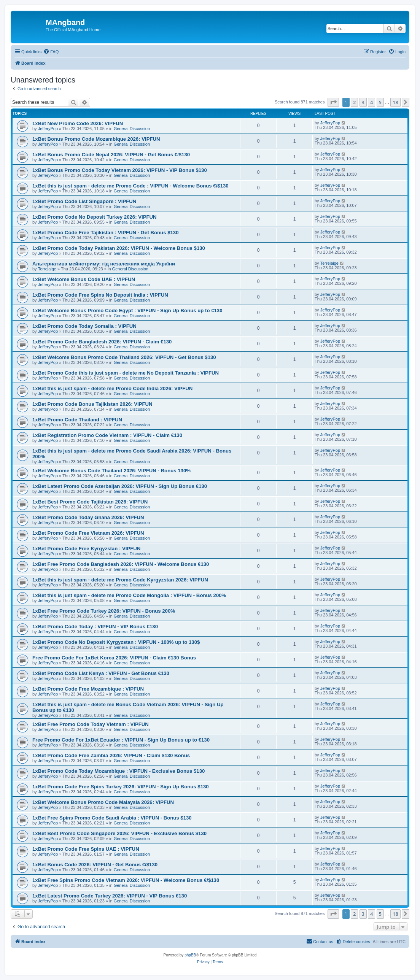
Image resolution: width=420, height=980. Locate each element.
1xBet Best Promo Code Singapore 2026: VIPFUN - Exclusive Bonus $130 (119, 833)
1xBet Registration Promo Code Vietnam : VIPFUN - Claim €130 (107, 435)
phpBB (190, 955)
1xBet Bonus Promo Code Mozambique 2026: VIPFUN (96, 139)
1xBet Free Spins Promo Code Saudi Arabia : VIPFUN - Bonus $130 (112, 818)
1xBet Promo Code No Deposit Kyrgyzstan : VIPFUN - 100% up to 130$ (116, 642)
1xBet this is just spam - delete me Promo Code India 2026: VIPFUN (112, 388)
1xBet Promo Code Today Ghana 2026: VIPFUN (88, 517)
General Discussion (132, 129)
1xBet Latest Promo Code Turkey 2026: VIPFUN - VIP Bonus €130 (110, 896)
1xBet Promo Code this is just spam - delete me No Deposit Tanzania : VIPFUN (126, 373)
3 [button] (363, 102)
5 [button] (380, 102)
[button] (333, 102)
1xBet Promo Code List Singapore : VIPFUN (84, 201)
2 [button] (354, 102)
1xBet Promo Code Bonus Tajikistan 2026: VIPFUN (92, 404)
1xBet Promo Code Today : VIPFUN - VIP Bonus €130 (95, 627)
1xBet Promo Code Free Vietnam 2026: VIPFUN (88, 533)
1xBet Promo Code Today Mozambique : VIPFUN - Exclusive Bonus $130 (119, 771)
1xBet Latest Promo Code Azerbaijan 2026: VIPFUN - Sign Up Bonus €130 (120, 486)
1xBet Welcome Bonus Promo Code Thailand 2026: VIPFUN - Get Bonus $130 (124, 357)
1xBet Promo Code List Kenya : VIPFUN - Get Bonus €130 (101, 673)
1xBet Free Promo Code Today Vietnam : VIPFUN (91, 724)
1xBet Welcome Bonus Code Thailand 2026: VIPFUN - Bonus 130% (111, 471)
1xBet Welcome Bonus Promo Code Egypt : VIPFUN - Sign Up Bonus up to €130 (127, 311)
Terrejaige (47, 269)
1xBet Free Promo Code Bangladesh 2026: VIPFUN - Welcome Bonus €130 (121, 564)
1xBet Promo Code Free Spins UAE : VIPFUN (86, 849)
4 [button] (371, 102)
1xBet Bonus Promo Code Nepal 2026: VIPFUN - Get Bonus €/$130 (111, 155)
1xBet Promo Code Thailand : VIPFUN (77, 420)
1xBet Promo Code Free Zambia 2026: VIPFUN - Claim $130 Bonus (111, 755)
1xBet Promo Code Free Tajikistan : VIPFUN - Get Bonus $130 (105, 233)
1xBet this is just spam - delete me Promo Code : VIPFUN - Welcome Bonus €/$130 (130, 186)
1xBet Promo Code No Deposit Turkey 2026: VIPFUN (95, 217)
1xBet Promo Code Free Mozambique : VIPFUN (88, 689)
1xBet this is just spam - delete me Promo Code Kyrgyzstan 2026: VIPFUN (120, 580)
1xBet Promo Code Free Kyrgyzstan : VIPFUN (86, 549)
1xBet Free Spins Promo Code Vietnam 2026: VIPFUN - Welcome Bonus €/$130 (126, 880)
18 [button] (395, 102)
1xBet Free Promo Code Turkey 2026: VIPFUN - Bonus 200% (104, 611)
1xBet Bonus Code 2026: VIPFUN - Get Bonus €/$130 (95, 865)
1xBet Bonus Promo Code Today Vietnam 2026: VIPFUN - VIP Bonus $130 (120, 170)
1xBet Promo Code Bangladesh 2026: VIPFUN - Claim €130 (102, 342)
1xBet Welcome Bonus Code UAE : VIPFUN (84, 279)
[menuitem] (51, 52)
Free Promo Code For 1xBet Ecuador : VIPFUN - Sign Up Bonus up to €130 (121, 740)
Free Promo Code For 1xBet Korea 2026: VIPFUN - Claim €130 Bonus (114, 658)
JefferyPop (48, 129)
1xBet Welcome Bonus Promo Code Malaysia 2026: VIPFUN (103, 802)
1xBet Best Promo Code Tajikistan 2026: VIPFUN (90, 502)
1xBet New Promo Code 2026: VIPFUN (78, 123)
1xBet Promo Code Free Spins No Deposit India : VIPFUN (100, 295)
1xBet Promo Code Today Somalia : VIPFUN (84, 326)
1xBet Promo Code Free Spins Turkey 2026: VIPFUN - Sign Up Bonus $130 (121, 787)
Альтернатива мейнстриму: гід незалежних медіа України (104, 264)
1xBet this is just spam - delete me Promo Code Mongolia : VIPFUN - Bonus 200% (129, 595)
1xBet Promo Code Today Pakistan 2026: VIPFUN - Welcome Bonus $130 (119, 248)
